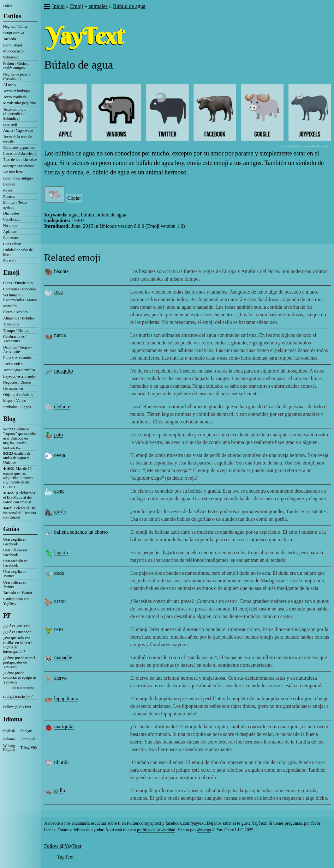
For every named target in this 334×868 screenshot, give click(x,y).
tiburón (61, 762)
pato (58, 435)
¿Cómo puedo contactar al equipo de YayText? (20, 678)
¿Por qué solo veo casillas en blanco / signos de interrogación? (18, 645)
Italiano (9, 739)
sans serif (10, 124)
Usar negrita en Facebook (15, 542)
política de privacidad (156, 830)
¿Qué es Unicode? (17, 632)
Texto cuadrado (15, 97)
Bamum (9, 184)
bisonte (61, 271)
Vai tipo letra (13, 172)
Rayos (8, 190)
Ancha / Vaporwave (18, 131)
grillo (60, 790)
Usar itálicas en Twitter (15, 585)
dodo (59, 573)
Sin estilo (10, 261)
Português (28, 739)
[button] (47, 7)
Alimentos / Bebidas (19, 318)
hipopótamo (66, 698)
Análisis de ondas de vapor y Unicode (17, 458)
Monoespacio (13, 51)
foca (58, 292)
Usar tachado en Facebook (15, 563)
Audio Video (13, 364)
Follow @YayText (17, 707)
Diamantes (11, 213)
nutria (60, 335)
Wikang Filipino (9, 748)
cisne (59, 491)
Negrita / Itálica (15, 27)
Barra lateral (13, 45)
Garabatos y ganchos (19, 148)
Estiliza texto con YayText (16, 601)
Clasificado (12, 219)
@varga (204, 830)
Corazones (11, 238)
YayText (65, 857)
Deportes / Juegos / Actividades (18, 349)
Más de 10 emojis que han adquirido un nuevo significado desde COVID (18, 478)
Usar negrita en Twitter (15, 574)
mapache (63, 657)
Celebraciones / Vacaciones (15, 339)
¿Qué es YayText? (17, 626)
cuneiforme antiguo (18, 178)
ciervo (60, 678)
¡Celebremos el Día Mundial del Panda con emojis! (19, 498)
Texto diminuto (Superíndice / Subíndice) (15, 114)
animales (10, 306)
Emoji (11, 272)
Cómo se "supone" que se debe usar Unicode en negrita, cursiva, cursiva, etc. (19, 438)
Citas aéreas (12, 244)
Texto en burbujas (17, 91)
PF (7, 616)
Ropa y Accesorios (17, 358)
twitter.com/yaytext (144, 823)
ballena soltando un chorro (81, 532)
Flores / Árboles (15, 312)
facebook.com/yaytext (185, 823)
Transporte (11, 324)
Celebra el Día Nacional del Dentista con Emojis (20, 513)
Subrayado (11, 57)
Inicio (8, 6)
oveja (60, 455)
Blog (9, 419)
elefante (62, 407)
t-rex (59, 629)
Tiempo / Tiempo (16, 331)
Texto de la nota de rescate (18, 139)
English (9, 731)
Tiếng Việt (29, 748)
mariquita (64, 727)
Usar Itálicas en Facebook (15, 552)
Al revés (9, 85)
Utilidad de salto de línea (18, 252)
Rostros (9, 197)
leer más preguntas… (25, 688)
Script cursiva (14, 33)
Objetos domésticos (18, 395)
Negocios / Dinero (17, 382)
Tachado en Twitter (18, 593)
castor (60, 601)
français (27, 731)
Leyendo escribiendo (19, 376)
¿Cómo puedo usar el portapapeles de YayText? (19, 662)
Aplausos (10, 232)
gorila (60, 511)
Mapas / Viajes (14, 401)
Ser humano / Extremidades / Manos (20, 297)
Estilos (12, 16)
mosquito (63, 371)
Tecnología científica (19, 370)
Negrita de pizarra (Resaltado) (17, 76)
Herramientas (13, 388)
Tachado (9, 39)
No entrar (10, 226)
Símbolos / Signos (17, 407)
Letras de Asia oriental (20, 154)
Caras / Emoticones (18, 283)
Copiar (74, 198)
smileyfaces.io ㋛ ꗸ (18, 696)
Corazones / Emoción (19, 289)
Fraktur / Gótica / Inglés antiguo (16, 66)
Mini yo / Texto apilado (15, 205)
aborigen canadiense (19, 166)
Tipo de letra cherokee (20, 160)
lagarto (61, 552)
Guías (11, 529)
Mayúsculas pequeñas (20, 103)
